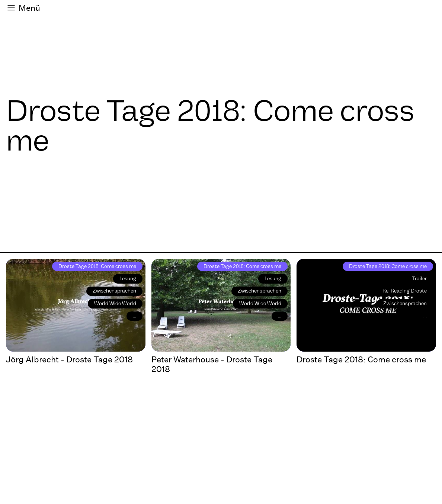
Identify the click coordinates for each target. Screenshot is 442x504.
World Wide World (115, 303)
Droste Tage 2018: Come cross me (97, 266)
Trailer (419, 279)
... (134, 316)
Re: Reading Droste (405, 291)
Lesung (128, 279)
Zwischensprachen (114, 291)
